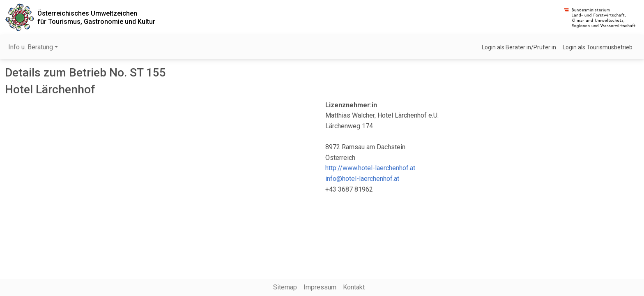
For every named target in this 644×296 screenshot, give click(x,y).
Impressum (320, 287)
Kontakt (354, 287)
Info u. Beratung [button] (31, 47)
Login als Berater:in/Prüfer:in (519, 47)
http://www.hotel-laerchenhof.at (370, 168)
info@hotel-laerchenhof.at (362, 179)
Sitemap (285, 287)
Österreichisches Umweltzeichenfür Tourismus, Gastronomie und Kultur (96, 17)
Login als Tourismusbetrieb (598, 47)
